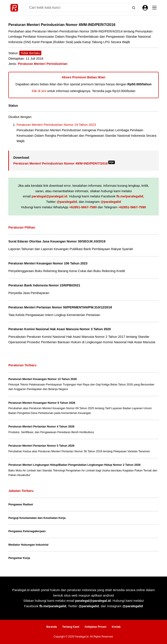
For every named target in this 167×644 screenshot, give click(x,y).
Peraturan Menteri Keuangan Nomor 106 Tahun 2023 (48, 263)
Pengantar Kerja (19, 558)
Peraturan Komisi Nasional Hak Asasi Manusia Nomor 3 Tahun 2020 (59, 329)
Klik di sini (39, 91)
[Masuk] (145, 8)
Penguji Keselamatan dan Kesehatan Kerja (37, 518)
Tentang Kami (71, 627)
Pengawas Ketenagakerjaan (27, 531)
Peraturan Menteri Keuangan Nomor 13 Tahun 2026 (43, 379)
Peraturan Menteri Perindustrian (43, 64)
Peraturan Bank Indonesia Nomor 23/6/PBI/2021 (44, 285)
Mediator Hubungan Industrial (28, 545)
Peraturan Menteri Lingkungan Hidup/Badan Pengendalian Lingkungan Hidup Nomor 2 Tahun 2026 (74, 465)
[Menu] (154, 8)
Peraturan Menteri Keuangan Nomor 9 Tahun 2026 (42, 403)
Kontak (116, 627)
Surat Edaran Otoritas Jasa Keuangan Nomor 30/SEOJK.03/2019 (57, 241)
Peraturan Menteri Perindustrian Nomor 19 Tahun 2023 (56, 125)
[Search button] (134, 8)
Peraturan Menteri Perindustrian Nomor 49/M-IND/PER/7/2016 (64, 163)
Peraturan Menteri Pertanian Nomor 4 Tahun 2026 (41, 426)
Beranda (52, 627)
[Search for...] (77, 8)
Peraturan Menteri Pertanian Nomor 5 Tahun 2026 (41, 446)
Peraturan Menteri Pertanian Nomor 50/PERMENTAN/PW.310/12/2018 (60, 307)
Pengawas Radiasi (21, 504)
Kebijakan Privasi (96, 627)
